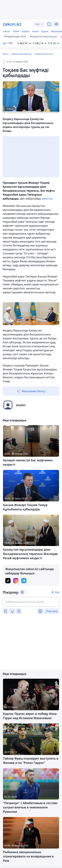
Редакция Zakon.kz (44, 54)
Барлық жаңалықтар (22, 54)
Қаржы (26, 31)
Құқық (45, 31)
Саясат (6, 31)
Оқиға (35, 31)
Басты (6, 54)
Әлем (16, 31)
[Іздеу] (49, 24)
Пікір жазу (52, 611)
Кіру (57, 592)
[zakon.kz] (12, 24)
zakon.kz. (48, 199)
